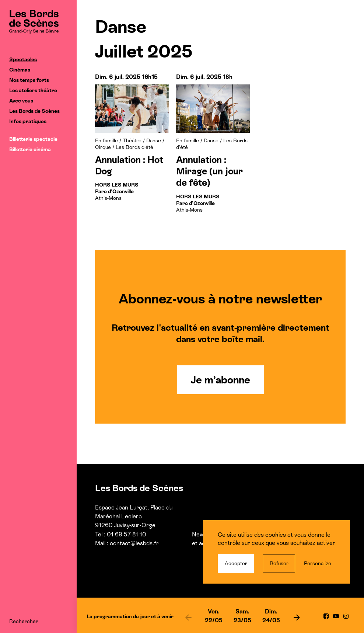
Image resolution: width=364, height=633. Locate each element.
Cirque (103, 147)
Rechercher (24, 621)
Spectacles (23, 59)
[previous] (188, 617)
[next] (297, 617)
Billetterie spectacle (33, 139)
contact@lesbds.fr (134, 543)
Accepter (236, 563)
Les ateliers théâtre (33, 90)
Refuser (279, 563)
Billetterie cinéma (30, 149)
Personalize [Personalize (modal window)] (318, 563)
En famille (106, 140)
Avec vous (21, 101)
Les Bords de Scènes (34, 111)
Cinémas (20, 70)
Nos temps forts (29, 80)
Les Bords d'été (134, 147)
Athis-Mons (117, 191)
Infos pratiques (28, 121)
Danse (154, 140)
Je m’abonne (220, 380)
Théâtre (132, 140)
